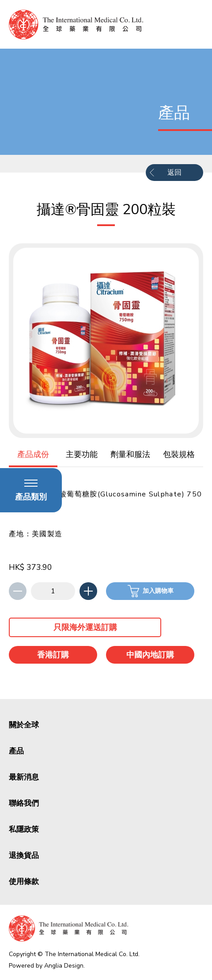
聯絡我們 (24, 803)
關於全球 (24, 725)
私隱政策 (24, 829)
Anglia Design (64, 966)
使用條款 (24, 882)
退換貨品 (24, 855)
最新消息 (24, 777)
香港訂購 (53, 655)
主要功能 (82, 454)
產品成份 (33, 454)
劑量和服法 (130, 454)
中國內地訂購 (150, 655)
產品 (16, 751)
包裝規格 (179, 454)
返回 (174, 173)
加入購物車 (158, 591)
